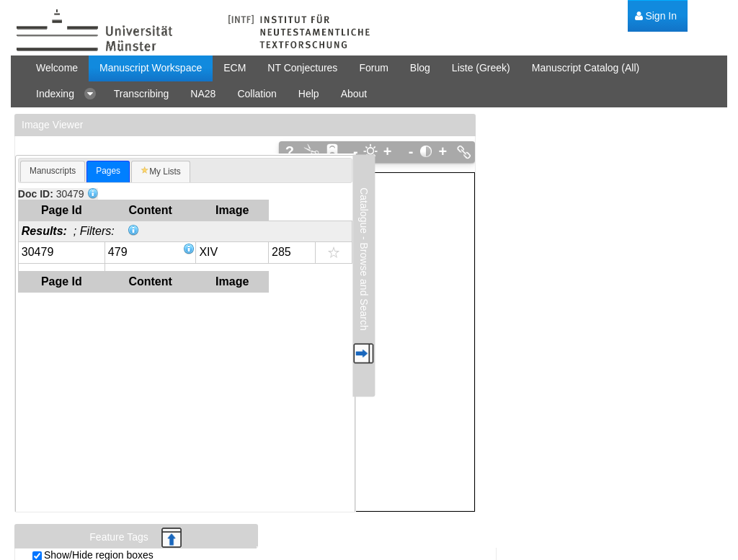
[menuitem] (656, 16)
